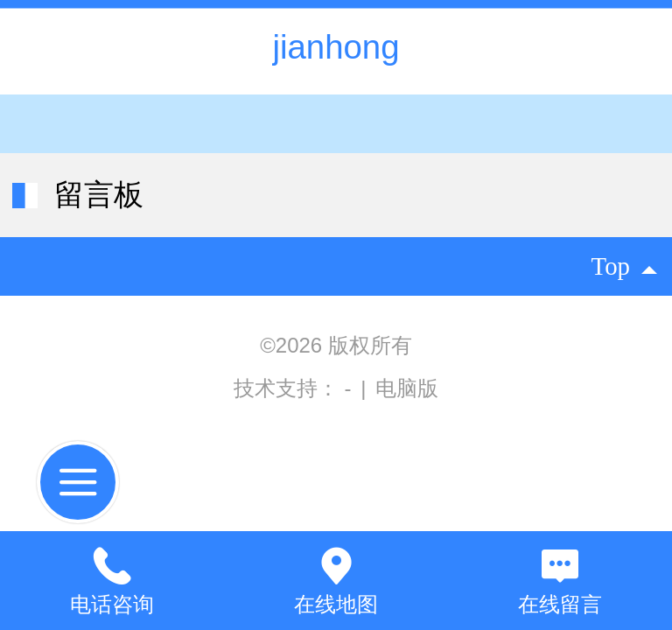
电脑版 (407, 388)
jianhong (336, 47)
